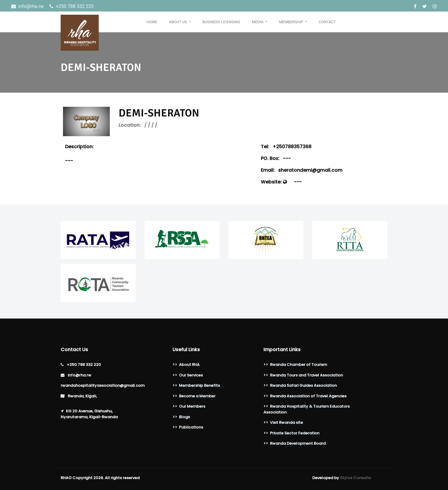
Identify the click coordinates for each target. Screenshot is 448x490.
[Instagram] (435, 6)
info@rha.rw (28, 6)
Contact (327, 22)
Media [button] (258, 22)
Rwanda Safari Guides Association (303, 385)
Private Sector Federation (295, 433)
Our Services (191, 375)
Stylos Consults (355, 478)
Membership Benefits (199, 385)
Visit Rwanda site (286, 422)
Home (152, 22)
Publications (191, 427)
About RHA (189, 365)
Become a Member (197, 396)
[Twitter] (425, 6)
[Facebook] (416, 6)
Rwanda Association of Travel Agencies (308, 396)
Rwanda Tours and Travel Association (306, 375)
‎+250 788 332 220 (72, 6)
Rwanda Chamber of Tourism (298, 365)
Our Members (192, 406)
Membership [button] (292, 22)
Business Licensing (221, 22)
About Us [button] (178, 22)
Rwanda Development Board (298, 443)
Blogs (184, 417)
